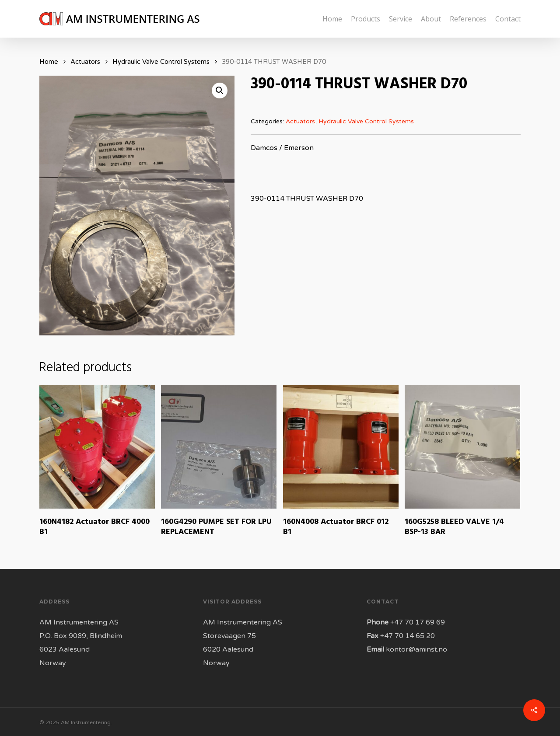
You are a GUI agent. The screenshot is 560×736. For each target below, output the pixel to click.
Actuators (85, 62)
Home (49, 62)
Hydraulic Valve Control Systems (161, 62)
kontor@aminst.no (416, 649)
